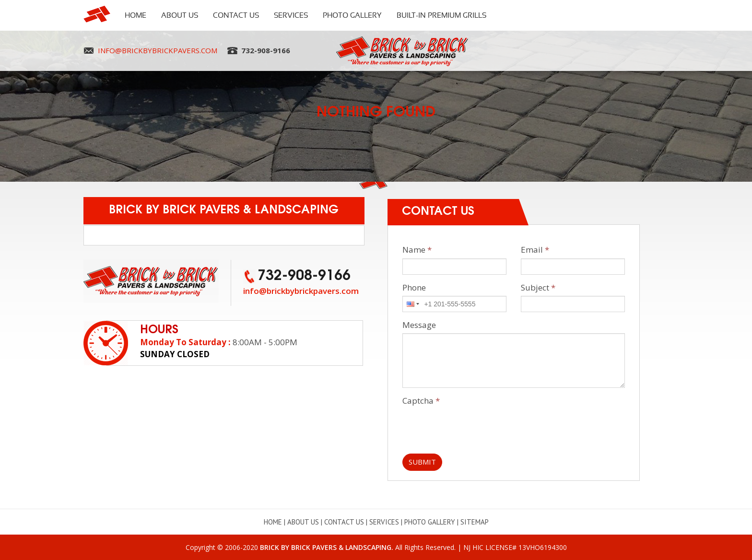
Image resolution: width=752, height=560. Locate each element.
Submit (422, 462)
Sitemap (475, 522)
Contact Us (236, 16)
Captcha (421, 401)
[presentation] (475, 428)
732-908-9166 (266, 50)
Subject (538, 287)
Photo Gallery (352, 16)
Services (291, 16)
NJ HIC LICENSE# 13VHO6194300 (515, 547)
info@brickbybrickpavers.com (158, 50)
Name (417, 250)
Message (419, 325)
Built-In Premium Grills (441, 16)
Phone (414, 287)
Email (535, 250)
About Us (180, 16)
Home (135, 16)
